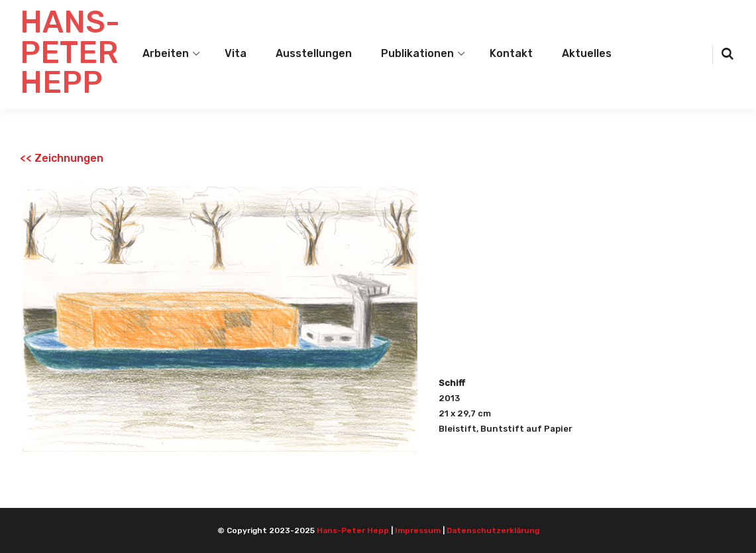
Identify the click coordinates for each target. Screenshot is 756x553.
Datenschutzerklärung (493, 530)
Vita (236, 53)
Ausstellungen (314, 53)
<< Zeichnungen (62, 158)
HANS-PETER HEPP (70, 52)
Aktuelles (587, 53)
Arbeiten (166, 53)
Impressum (418, 530)
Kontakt (511, 53)
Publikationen (417, 53)
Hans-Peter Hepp (353, 530)
